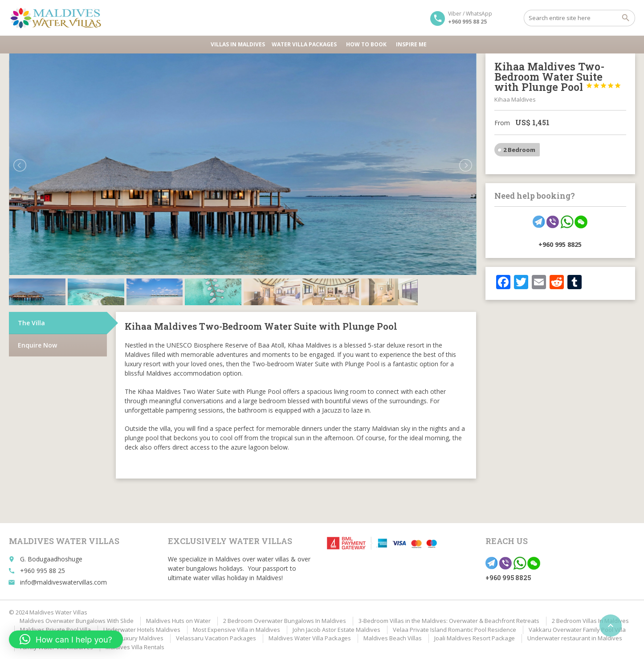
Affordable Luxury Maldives (126, 638)
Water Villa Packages (306, 44)
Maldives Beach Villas (393, 638)
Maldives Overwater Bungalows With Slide (77, 621)
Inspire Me (411, 44)
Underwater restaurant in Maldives (575, 638)
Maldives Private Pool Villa (55, 630)
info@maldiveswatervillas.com (63, 582)
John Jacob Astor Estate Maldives (336, 630)
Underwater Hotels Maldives (142, 630)
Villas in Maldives (238, 44)
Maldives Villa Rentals (135, 647)
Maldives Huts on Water (178, 621)
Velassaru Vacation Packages (216, 638)
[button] (66, 639)
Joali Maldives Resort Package (475, 638)
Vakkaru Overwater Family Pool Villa (577, 630)
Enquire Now (37, 345)
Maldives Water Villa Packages (310, 638)
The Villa (31, 323)
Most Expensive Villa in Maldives (236, 630)
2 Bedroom (519, 150)
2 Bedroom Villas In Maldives (590, 621)
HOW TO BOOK (368, 44)
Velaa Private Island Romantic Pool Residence (454, 630)
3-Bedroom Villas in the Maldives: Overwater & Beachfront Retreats (449, 621)
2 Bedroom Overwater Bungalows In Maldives (285, 621)
